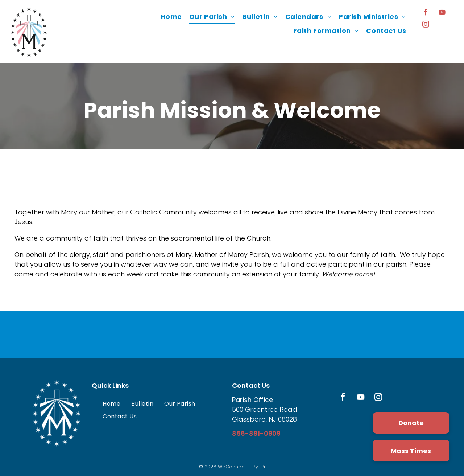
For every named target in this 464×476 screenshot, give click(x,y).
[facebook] (426, 13)
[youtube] (442, 13)
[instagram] (426, 25)
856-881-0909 (256, 433)
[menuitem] (171, 17)
